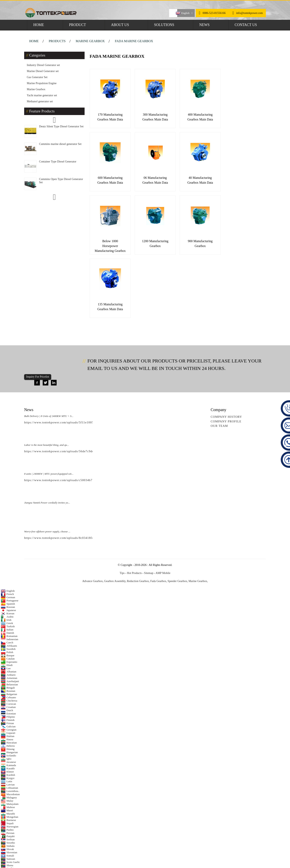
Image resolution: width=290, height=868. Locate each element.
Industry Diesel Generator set (43, 65)
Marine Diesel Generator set (43, 71)
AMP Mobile (163, 506)
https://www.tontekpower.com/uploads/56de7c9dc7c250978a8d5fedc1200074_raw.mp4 (85, 385)
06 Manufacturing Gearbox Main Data (109, 178)
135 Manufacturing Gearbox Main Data (153, 240)
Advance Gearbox (92, 514)
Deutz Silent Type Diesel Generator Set (61, 126)
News (204, 25)
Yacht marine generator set (42, 95)
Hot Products (134, 506)
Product (78, 25)
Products (57, 41)
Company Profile (226, 355)
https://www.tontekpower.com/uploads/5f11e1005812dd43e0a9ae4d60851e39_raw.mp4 (85, 356)
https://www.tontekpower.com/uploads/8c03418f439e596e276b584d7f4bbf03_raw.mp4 (85, 471)
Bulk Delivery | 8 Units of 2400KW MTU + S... (49, 349)
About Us (120, 25)
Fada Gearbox (158, 514)
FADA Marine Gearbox (134, 41)
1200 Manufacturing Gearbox (241, 178)
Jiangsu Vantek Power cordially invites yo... (47, 436)
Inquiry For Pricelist (38, 310)
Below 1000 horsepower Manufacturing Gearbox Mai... (197, 183)
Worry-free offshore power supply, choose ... (47, 465)
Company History (226, 350)
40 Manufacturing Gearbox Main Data (153, 178)
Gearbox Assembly (115, 514)
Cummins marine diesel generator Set (60, 144)
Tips (122, 506)
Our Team (219, 359)
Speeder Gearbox (177, 514)
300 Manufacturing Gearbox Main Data (153, 116)
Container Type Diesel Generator (58, 162)
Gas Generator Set (37, 77)
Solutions (164, 25)
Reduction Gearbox (138, 514)
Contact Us (246, 25)
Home (39, 25)
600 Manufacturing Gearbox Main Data (241, 116)
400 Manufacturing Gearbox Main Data (197, 116)
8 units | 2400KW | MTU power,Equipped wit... (49, 407)
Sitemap (149, 506)
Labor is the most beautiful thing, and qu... (47, 378)
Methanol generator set (40, 101)
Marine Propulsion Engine (42, 83)
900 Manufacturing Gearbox (109, 240)
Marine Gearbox (90, 41)
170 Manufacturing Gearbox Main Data (109, 116)
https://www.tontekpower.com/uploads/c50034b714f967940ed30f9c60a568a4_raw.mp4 (85, 414)
